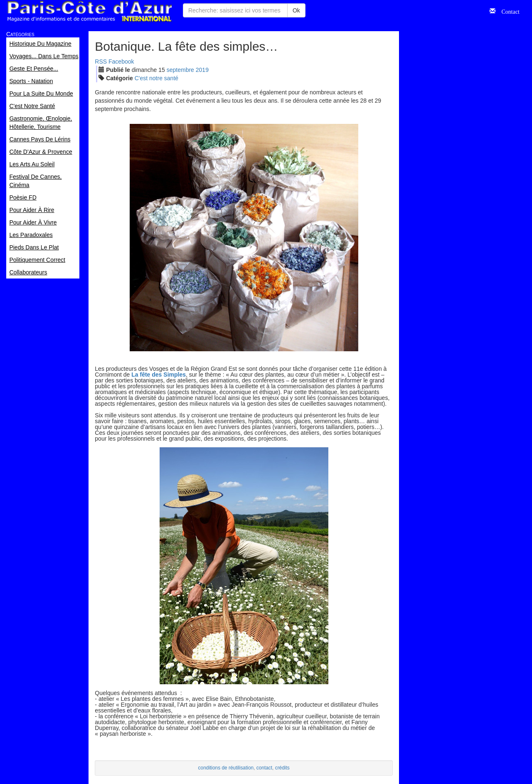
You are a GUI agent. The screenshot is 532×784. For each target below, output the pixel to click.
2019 (202, 70)
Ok (296, 10)
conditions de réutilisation (226, 768)
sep (180, 70)
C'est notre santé (156, 78)
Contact (507, 11)
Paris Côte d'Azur (89, 11)
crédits (282, 768)
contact (264, 768)
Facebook (121, 62)
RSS (101, 62)
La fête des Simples (159, 375)
